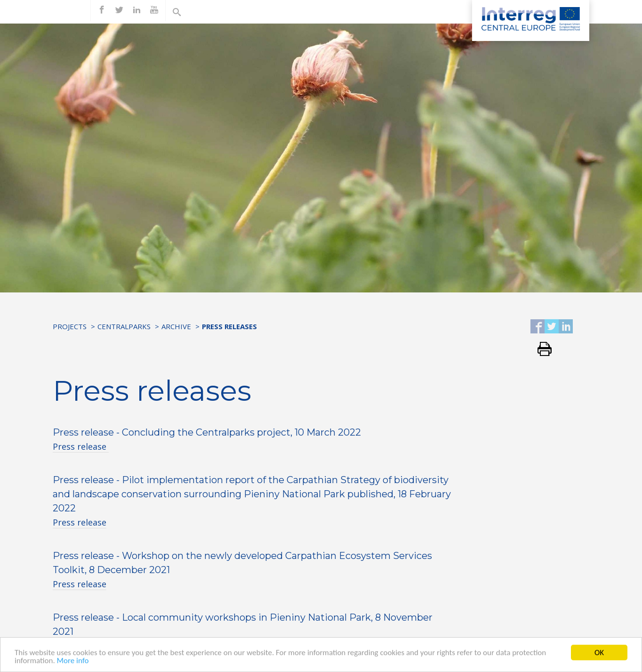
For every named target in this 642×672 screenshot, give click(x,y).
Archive (176, 326)
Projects (70, 326)
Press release (81, 446)
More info (73, 667)
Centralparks (124, 326)
